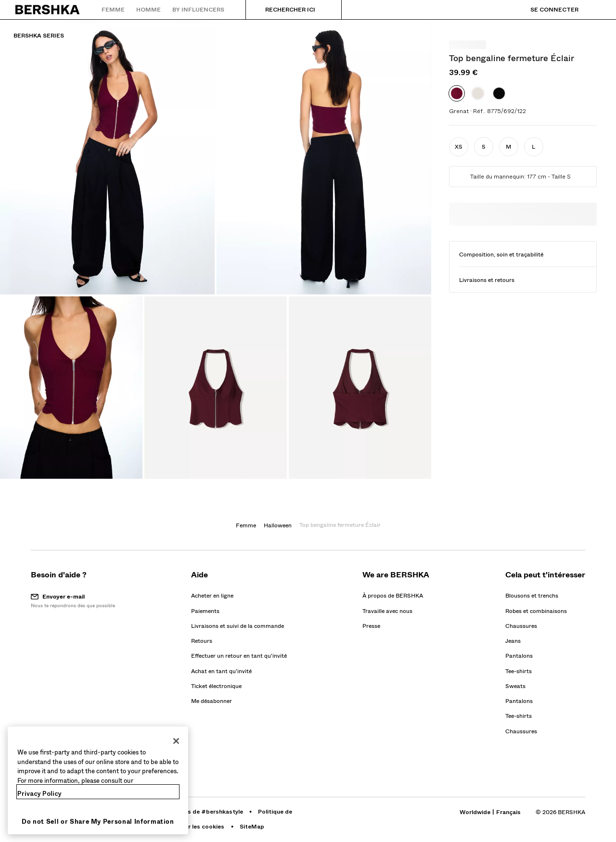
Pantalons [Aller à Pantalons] (519, 656)
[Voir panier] (593, 10)
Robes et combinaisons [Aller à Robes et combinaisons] (536, 611)
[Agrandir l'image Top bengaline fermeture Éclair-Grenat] (107, 157)
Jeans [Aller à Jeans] (513, 641)
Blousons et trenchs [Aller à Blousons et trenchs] (532, 596)
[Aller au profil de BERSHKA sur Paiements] (205, 611)
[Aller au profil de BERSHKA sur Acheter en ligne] (212, 596)
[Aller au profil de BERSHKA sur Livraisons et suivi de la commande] (237, 626)
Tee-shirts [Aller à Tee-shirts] (519, 671)
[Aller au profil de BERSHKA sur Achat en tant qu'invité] (221, 671)
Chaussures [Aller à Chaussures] (521, 626)
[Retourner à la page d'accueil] (48, 10)
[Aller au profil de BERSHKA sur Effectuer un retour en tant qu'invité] (239, 656)
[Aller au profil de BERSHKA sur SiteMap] (252, 827)
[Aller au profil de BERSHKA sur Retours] (202, 641)
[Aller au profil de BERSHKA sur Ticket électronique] (216, 686)
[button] (459, 147)
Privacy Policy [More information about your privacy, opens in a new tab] (39, 794)
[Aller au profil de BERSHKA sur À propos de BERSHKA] (393, 596)
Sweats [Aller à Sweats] (515, 686)
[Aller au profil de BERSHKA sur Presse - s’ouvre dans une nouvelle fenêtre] (371, 626)
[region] (98, 780)
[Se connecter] (545, 10)
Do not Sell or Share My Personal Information (98, 822)
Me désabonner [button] (212, 701)
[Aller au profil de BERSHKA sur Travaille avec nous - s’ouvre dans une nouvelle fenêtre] (387, 611)
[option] (457, 93)
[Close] (176, 741)
